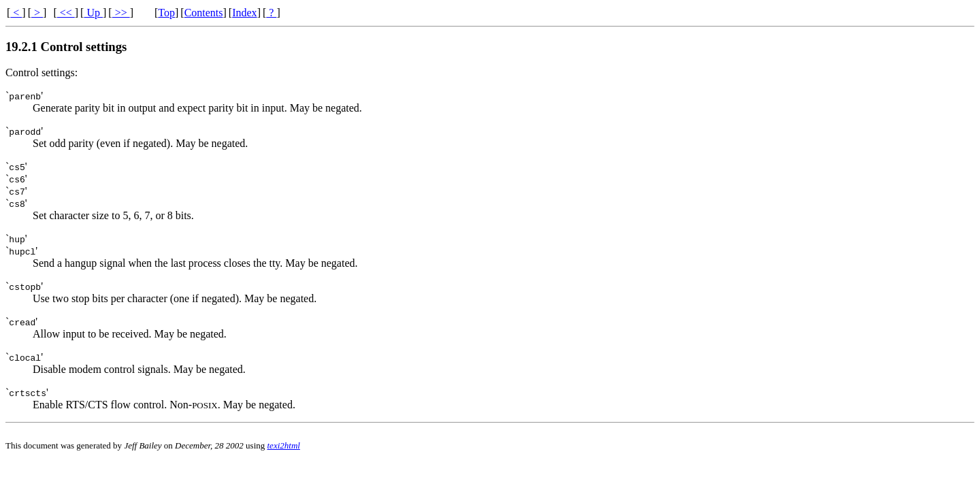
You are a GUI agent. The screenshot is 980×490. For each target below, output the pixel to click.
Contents (204, 13)
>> (121, 13)
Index (244, 13)
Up (93, 13)
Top (166, 13)
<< (66, 13)
